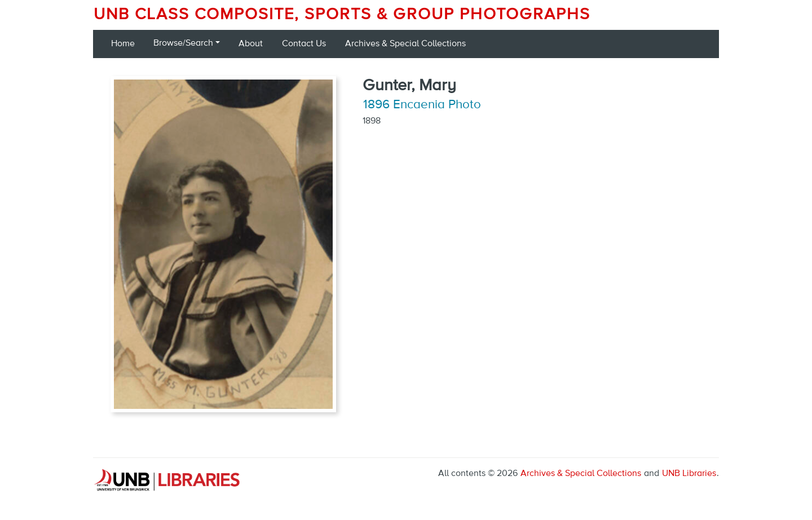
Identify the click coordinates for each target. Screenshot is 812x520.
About (251, 44)
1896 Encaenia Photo (422, 105)
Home (123, 44)
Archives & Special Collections (405, 44)
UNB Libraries (689, 474)
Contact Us (304, 44)
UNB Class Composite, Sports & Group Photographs (342, 15)
